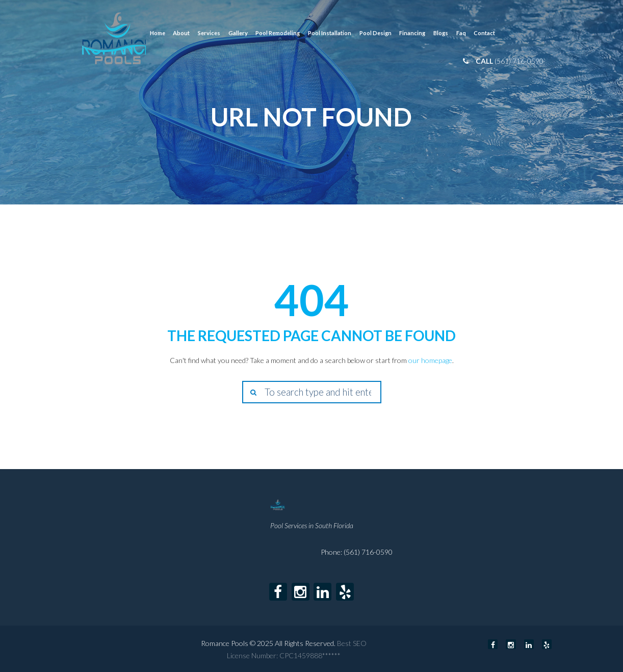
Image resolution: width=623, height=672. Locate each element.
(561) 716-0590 (519, 61)
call (485, 61)
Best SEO (352, 643)
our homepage (430, 360)
